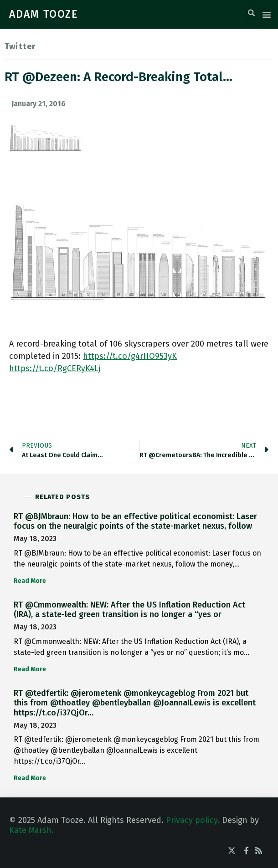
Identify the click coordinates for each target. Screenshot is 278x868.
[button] (251, 13)
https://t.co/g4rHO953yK (130, 356)
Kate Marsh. (31, 830)
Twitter (20, 46)
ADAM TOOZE (44, 14)
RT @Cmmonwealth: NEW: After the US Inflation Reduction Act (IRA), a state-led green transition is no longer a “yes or (129, 610)
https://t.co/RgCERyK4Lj (55, 368)
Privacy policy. (193, 820)
